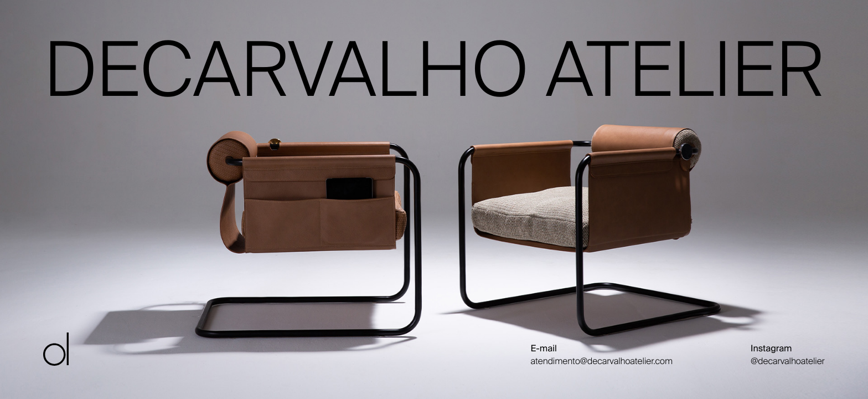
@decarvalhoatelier (788, 361)
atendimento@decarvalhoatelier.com (602, 361)
